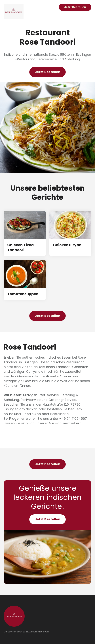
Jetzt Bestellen (75, 7)
